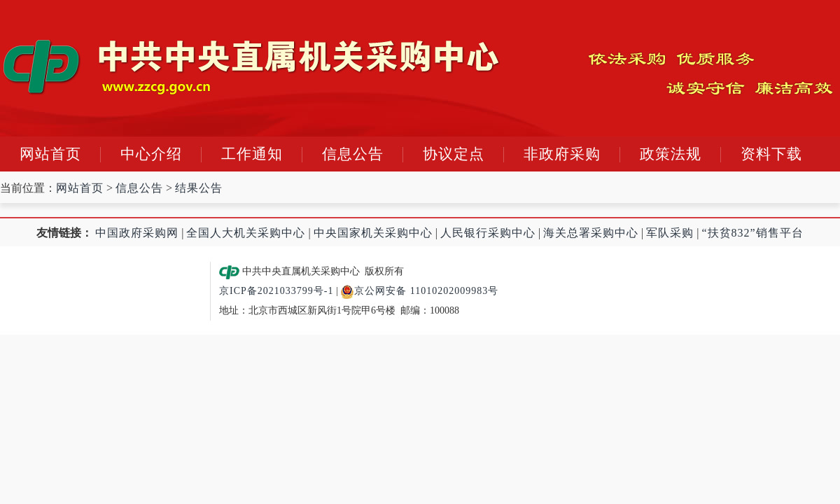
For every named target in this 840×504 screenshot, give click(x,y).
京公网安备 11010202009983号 (419, 291)
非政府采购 (562, 154)
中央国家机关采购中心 (373, 233)
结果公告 (199, 188)
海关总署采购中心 (591, 233)
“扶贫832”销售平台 (753, 233)
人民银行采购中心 (488, 233)
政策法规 (671, 154)
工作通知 (252, 154)
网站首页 (50, 154)
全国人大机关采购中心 (246, 233)
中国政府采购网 (137, 233)
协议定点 (454, 154)
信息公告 (353, 154)
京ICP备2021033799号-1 (276, 291)
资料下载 (771, 154)
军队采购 (670, 233)
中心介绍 (151, 154)
